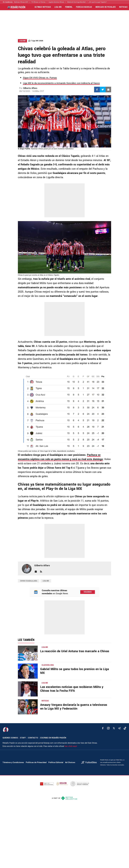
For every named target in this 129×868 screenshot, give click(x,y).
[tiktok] (125, 728)
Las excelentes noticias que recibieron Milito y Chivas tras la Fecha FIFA (72, 689)
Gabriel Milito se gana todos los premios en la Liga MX (75, 671)
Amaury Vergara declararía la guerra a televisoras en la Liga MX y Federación (74, 707)
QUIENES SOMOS (10, 738)
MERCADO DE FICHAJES (106, 7)
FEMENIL (69, 7)
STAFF (23, 738)
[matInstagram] (108, 728)
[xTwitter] (114, 728)
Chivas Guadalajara (29, 581)
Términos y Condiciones (13, 762)
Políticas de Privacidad (36, 762)
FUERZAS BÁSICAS (84, 7)
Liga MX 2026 (38, 41)
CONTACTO (33, 738)
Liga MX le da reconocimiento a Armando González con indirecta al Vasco (61, 83)
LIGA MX (58, 7)
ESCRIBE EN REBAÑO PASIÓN (53, 738)
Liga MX (46, 581)
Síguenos (88, 592)
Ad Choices (70, 762)
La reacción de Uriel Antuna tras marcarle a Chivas (75, 651)
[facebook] (103, 728)
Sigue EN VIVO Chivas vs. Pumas (40, 78)
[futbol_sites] (90, 763)
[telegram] (119, 728)
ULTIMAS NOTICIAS (43, 7)
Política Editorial (56, 762)
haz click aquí (71, 746)
